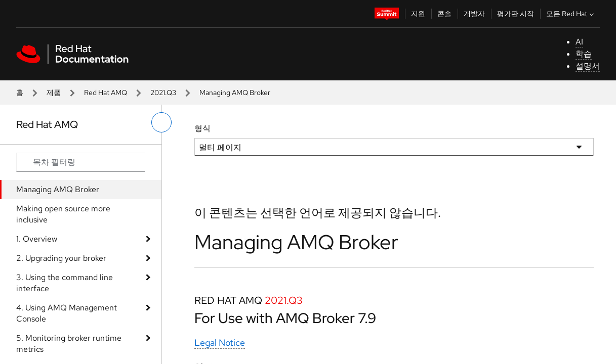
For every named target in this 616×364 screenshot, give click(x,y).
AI (579, 42)
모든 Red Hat (571, 14)
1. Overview (37, 239)
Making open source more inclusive (63, 214)
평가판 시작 (516, 14)
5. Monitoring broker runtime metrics (69, 344)
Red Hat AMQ (106, 93)
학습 (584, 54)
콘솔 (444, 14)
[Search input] (81, 162)
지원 (418, 14)
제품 (54, 93)
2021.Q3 (163, 93)
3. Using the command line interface (65, 283)
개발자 (474, 14)
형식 (202, 128)
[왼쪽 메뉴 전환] (161, 122)
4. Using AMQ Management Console (67, 313)
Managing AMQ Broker (58, 189)
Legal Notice (220, 343)
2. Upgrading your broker (61, 258)
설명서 (588, 66)
